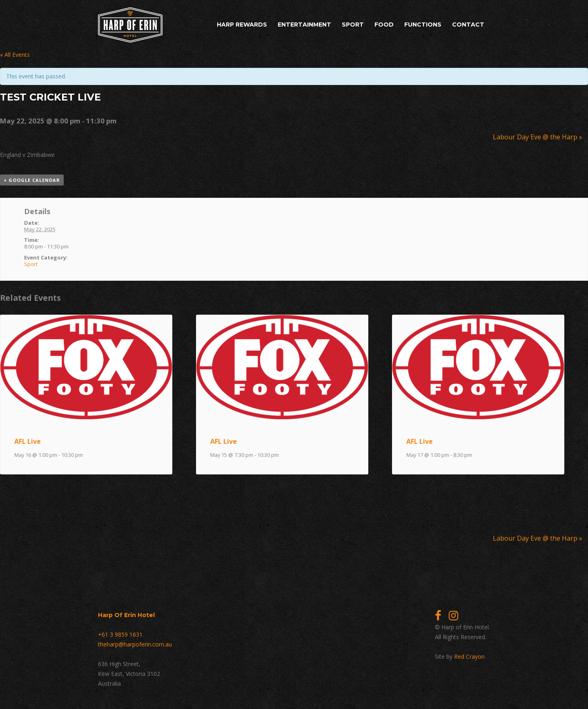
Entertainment (304, 25)
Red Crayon (469, 656)
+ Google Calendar (32, 180)
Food (384, 25)
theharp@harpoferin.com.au (135, 644)
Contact (468, 25)
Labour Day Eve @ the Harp (538, 137)
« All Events (15, 55)
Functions (423, 25)
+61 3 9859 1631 (120, 634)
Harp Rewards (242, 25)
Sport (353, 25)
